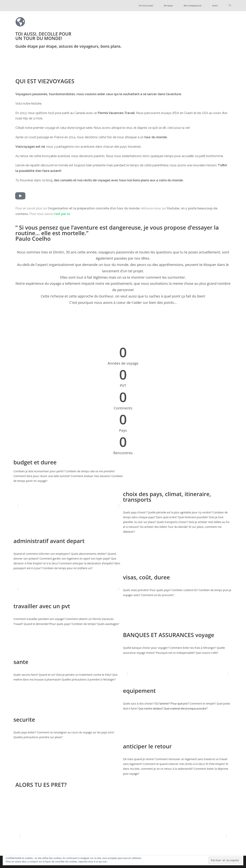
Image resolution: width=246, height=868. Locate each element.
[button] (18, 505)
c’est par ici (62, 214)
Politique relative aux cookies (124, 862)
